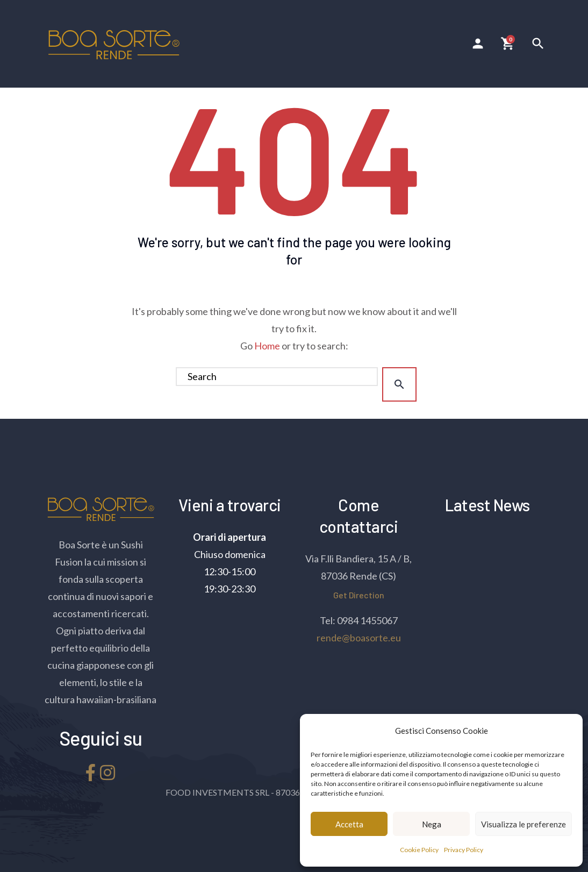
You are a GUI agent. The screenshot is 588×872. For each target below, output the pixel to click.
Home (267, 346)
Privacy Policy (464, 850)
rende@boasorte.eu (359, 638)
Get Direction (359, 595)
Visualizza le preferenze (524, 824)
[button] (567, 731)
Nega (432, 824)
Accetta (349, 824)
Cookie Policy (419, 850)
